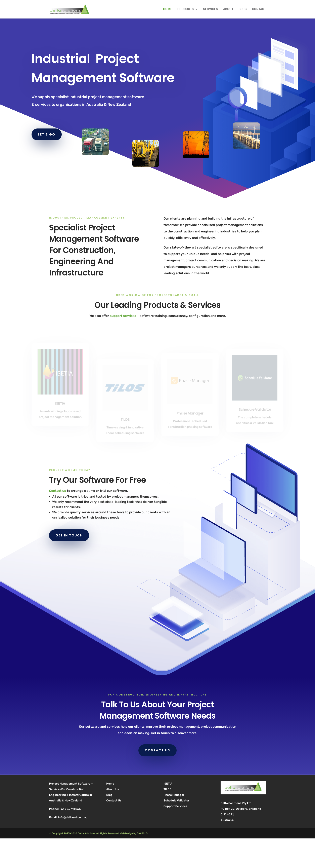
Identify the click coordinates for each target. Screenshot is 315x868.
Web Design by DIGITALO (134, 833)
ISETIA (168, 784)
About (228, 10)
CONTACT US (157, 750)
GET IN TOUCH (69, 535)
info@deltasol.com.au (73, 817)
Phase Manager (174, 795)
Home (168, 10)
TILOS (167, 789)
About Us (112, 789)
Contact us (58, 491)
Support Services (175, 806)
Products (186, 10)
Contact (259, 10)
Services (211, 10)
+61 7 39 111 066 (70, 809)
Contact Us (114, 801)
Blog (243, 10)
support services (123, 316)
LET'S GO (47, 134)
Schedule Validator (176, 801)
